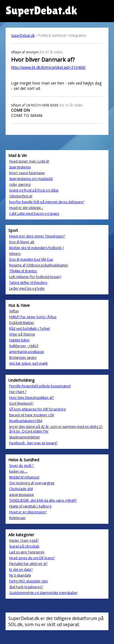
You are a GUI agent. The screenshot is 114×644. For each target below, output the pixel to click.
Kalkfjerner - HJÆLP (24, 346)
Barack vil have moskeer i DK (32, 415)
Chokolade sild (21, 489)
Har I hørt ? (18, 392)
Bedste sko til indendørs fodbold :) (36, 248)
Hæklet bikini (19, 340)
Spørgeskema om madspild (31, 179)
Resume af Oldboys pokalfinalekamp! (39, 265)
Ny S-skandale (20, 575)
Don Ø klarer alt (22, 242)
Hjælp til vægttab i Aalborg (30, 506)
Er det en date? (21, 570)
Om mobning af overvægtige (32, 483)
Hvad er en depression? (28, 512)
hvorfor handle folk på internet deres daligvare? (47, 202)
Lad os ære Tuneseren (27, 552)
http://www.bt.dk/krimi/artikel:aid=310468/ (48, 67)
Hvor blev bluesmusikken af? (31, 398)
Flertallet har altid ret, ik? (28, 564)
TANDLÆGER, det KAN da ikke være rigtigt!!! (43, 500)
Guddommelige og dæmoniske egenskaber (43, 593)
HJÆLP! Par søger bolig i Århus (33, 317)
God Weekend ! (21, 403)
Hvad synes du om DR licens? (32, 558)
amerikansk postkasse (27, 352)
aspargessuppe (21, 495)
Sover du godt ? (21, 466)
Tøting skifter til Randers (28, 283)
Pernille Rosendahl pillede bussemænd (40, 386)
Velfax (14, 311)
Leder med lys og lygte (27, 288)
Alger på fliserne (22, 334)
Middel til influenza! (24, 477)
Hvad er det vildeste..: (26, 208)
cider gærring (20, 184)
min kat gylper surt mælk (28, 363)
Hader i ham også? (24, 540)
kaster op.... (18, 471)
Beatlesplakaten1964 (26, 421)
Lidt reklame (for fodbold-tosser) (35, 277)
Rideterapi (17, 518)
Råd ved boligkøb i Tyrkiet (30, 328)
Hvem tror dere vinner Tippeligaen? (37, 236)
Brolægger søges (23, 358)
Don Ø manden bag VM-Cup (31, 259)
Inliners (15, 254)
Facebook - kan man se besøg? (33, 443)
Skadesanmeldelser (25, 437)
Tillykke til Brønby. (23, 271)
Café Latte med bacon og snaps (34, 214)
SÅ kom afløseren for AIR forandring (37, 409)
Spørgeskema (20, 167)
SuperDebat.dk (23, 36)
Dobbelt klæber (22, 323)
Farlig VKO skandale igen (28, 581)
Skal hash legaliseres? (26, 587)
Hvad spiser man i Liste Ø (29, 161)
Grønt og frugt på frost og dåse (34, 190)
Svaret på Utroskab (24, 546)
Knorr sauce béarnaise (27, 173)
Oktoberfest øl (21, 196)
